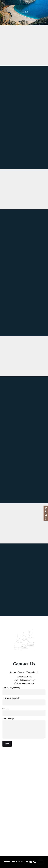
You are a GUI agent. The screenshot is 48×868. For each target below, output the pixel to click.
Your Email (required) (24, 700)
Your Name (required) (24, 690)
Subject (24, 710)
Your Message (24, 728)
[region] (24, 13)
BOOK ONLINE (13, 862)
